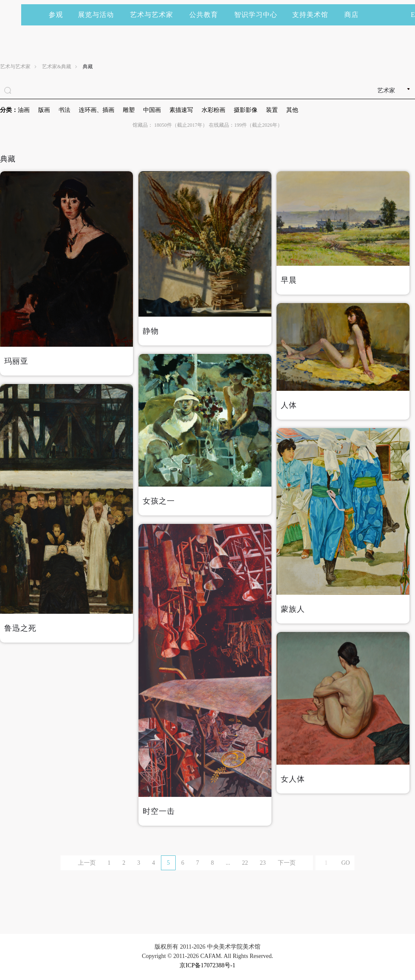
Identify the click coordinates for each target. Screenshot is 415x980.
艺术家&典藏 (57, 67)
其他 (292, 110)
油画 (24, 110)
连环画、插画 (97, 110)
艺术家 (386, 90)
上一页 (87, 863)
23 (263, 863)
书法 (64, 110)
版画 (44, 110)
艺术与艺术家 (155, 15)
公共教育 (207, 15)
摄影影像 (246, 110)
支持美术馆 (314, 15)
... (228, 863)
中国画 (152, 110)
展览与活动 (100, 15)
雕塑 (129, 110)
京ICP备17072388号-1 (207, 965)
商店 (351, 15)
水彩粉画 (213, 110)
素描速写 (181, 110)
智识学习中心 (256, 15)
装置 (272, 110)
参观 (56, 15)
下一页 (287, 863)
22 (245, 863)
